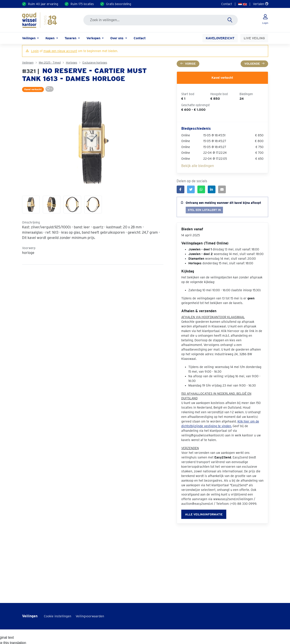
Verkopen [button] (94, 38)
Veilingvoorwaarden (90, 616)
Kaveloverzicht (220, 38)
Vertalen (261, 4)
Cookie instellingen (58, 616)
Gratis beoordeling (119, 4)
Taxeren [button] (71, 38)
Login (35, 51)
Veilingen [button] (29, 38)
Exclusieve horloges (95, 63)
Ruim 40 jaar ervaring (43, 4)
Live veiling (254, 38)
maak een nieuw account (60, 51)
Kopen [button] (50, 38)
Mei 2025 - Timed (50, 63)
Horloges (72, 63)
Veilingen (28, 63)
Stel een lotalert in (204, 210)
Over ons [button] (117, 38)
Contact (227, 4)
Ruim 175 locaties (82, 4)
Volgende (254, 64)
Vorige (188, 64)
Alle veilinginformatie (204, 514)
